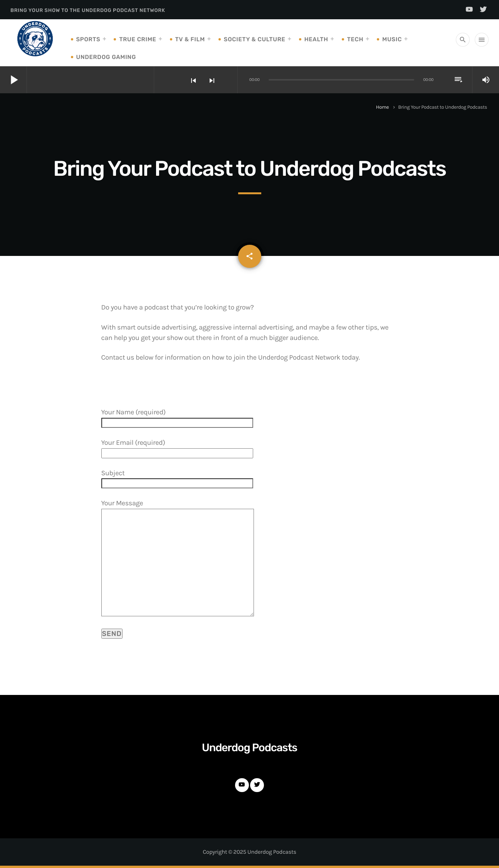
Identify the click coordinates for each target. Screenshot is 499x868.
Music (392, 39)
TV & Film (190, 39)
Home (382, 107)
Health (316, 39)
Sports (88, 39)
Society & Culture (255, 39)
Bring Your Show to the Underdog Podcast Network (88, 11)
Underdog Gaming (106, 57)
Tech (355, 39)
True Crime (138, 39)
